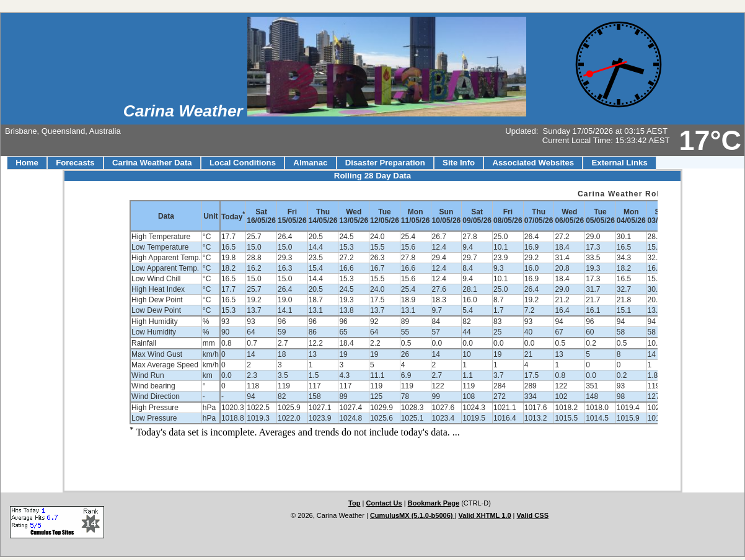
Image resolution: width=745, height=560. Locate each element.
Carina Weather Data (152, 163)
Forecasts (75, 163)
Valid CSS (533, 515)
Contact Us (384, 503)
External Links (620, 163)
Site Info (459, 163)
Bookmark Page (434, 503)
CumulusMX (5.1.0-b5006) (412, 515)
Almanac (310, 163)
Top (354, 503)
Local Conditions (243, 163)
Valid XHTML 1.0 (485, 515)
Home (27, 163)
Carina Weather (185, 111)
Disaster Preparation (385, 163)
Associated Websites (534, 163)
